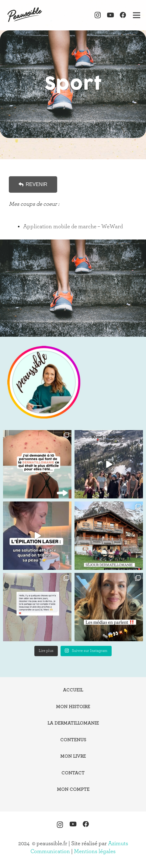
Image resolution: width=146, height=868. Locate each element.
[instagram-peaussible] (44, 382)
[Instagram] (98, 15)
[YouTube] (110, 15)
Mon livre (73, 756)
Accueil (73, 690)
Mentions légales (95, 851)
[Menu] (137, 15)
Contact (73, 773)
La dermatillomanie (73, 723)
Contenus (73, 740)
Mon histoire (73, 707)
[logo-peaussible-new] (25, 15)
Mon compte (73, 789)
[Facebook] (123, 15)
